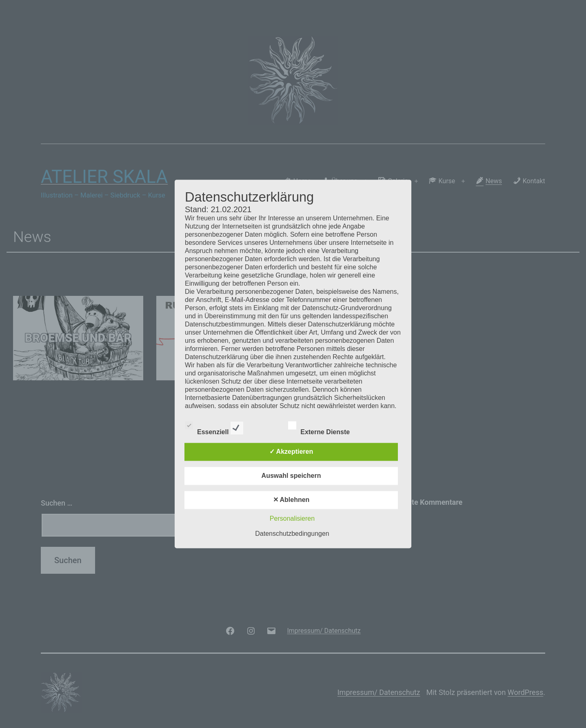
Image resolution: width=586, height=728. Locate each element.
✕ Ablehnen (291, 500)
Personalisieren (292, 519)
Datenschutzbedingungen (292, 534)
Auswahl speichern (291, 476)
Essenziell (214, 427)
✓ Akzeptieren (291, 452)
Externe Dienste (326, 427)
